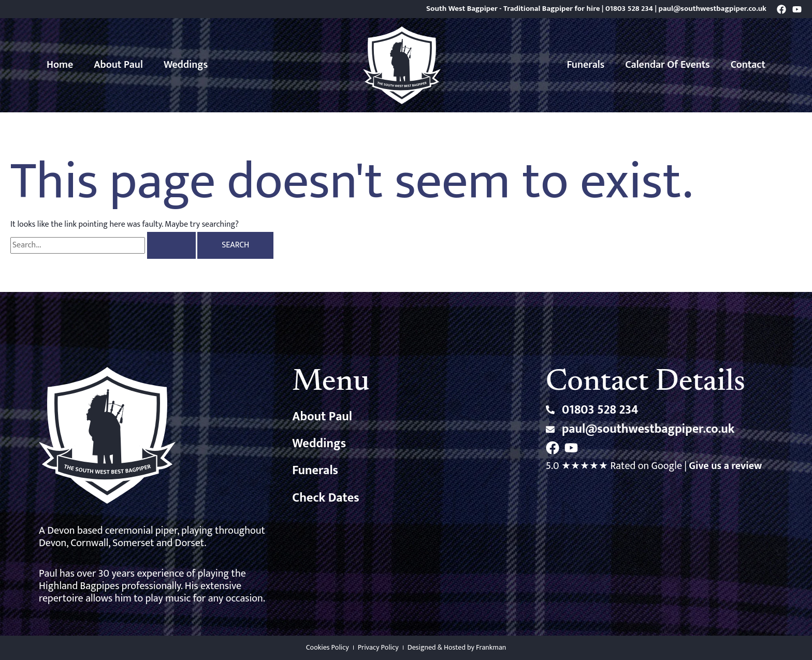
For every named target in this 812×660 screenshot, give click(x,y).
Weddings (186, 65)
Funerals (586, 65)
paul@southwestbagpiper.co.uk (713, 9)
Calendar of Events (668, 65)
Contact (748, 65)
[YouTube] (797, 9)
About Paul (118, 65)
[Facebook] (781, 9)
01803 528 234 (629, 9)
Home (60, 65)
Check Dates (325, 498)
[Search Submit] (171, 245)
